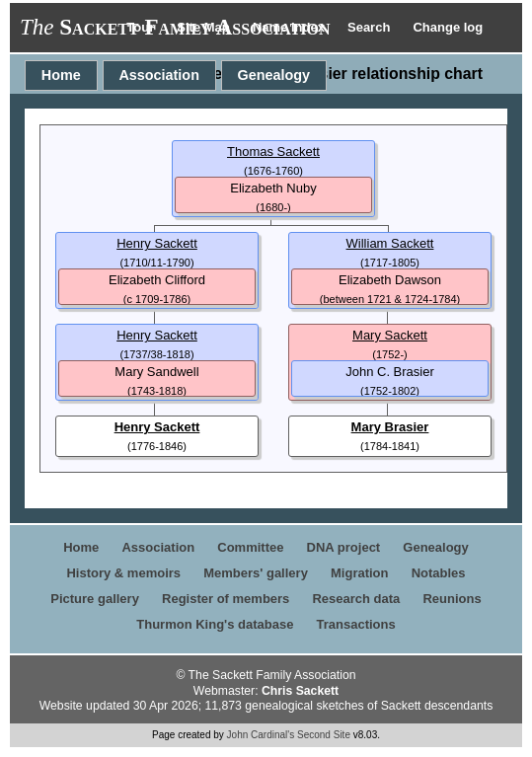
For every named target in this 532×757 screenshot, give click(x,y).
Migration (360, 573)
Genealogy (274, 75)
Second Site (324, 735)
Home (61, 75)
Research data (356, 599)
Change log (448, 27)
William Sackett (390, 243)
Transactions (356, 624)
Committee (250, 547)
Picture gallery (95, 599)
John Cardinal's (261, 735)
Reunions (452, 599)
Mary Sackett (390, 335)
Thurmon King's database (215, 624)
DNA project (344, 547)
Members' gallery (256, 573)
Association (159, 75)
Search (371, 27)
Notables (439, 573)
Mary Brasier (390, 427)
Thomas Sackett (273, 151)
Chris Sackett (300, 691)
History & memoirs (123, 573)
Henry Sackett (157, 243)
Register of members (226, 599)
